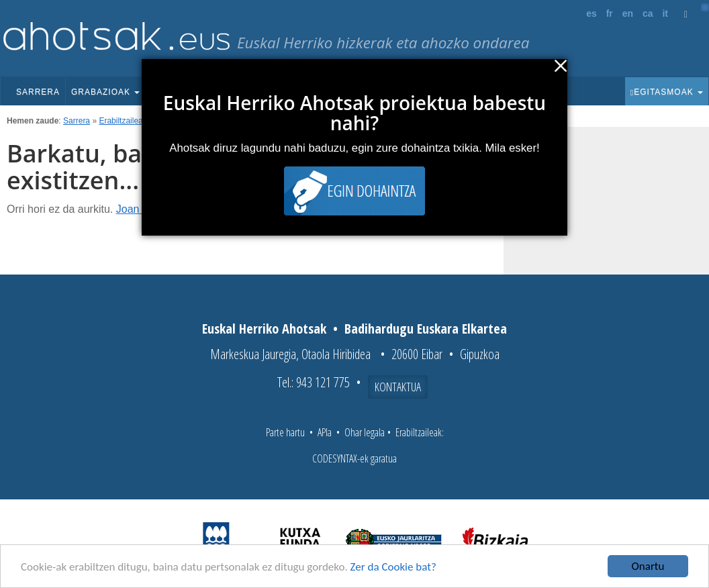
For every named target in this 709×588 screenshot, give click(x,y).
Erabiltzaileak (123, 121)
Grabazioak (105, 92)
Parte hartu (285, 432)
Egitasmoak (667, 92)
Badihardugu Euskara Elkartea (426, 329)
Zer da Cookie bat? (393, 568)
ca (648, 13)
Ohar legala (365, 432)
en (628, 13)
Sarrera (38, 92)
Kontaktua (398, 387)
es (592, 13)
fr (610, 13)
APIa (325, 432)
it (665, 13)
